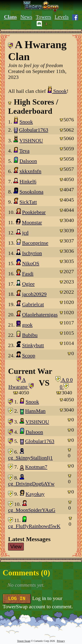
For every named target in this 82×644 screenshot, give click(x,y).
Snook (57, 91)
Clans (10, 17)
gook (27, 325)
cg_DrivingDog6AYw (31, 484)
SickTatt (28, 202)
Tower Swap (24, 641)
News (26, 17)
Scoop (29, 356)
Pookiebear (34, 212)
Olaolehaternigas (40, 315)
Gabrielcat (33, 304)
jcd (25, 233)
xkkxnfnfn (30, 171)
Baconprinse (35, 243)
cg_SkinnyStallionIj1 (30, 458)
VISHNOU (31, 141)
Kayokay (35, 494)
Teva (24, 151)
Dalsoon (28, 161)
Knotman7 (36, 467)
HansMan (35, 411)
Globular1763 (34, 130)
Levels (62, 17)
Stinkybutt (33, 345)
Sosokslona (31, 192)
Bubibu (30, 335)
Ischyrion (32, 253)
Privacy (61, 641)
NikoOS (31, 263)
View (16, 547)
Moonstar (32, 222)
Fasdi (28, 274)
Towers (44, 17)
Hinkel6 (28, 181)
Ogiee (28, 284)
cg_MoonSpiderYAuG (32, 510)
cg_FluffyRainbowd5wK (34, 526)
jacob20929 (34, 294)
